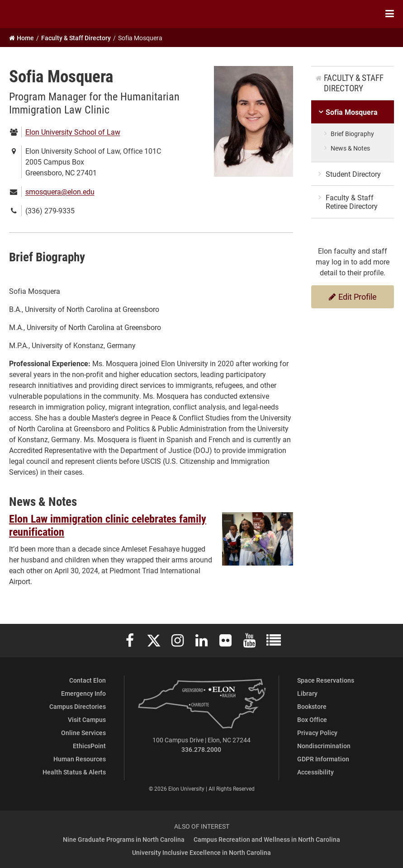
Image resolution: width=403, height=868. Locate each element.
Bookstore (312, 706)
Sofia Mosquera (352, 112)
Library (307, 693)
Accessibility (315, 772)
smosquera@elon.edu (60, 191)
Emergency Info (83, 693)
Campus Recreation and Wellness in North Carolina (267, 839)
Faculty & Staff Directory (354, 83)
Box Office (312, 719)
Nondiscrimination (324, 746)
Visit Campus (87, 719)
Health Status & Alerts (74, 772)
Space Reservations (326, 680)
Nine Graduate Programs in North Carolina (124, 839)
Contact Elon (88, 680)
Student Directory (353, 174)
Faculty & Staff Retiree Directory (352, 202)
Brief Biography (352, 134)
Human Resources (80, 759)
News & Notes (350, 148)
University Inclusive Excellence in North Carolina (201, 852)
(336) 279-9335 (50, 210)
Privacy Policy (317, 733)
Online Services (83, 733)
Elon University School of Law (73, 132)
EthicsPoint (89, 746)
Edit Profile (353, 297)
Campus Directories (78, 706)
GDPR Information (323, 759)
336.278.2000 (201, 749)
